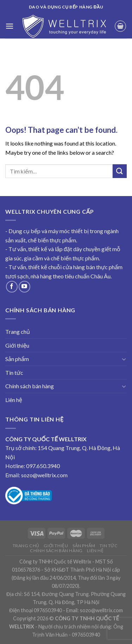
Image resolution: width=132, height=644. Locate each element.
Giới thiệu (17, 345)
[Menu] (10, 26)
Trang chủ (18, 332)
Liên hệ (14, 400)
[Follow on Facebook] (12, 287)
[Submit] (120, 171)
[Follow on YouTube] (24, 287)
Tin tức (14, 373)
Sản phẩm (17, 359)
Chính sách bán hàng (30, 386)
